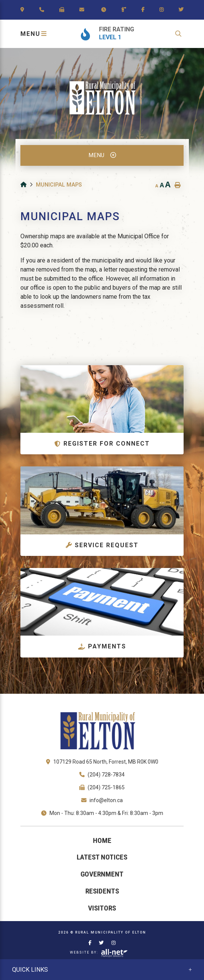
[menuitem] (102, 841)
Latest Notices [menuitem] (102, 857)
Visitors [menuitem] (102, 908)
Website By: (99, 953)
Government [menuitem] (102, 874)
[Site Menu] (102, 155)
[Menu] (34, 34)
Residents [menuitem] (102, 891)
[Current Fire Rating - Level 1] (110, 34)
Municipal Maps (59, 185)
